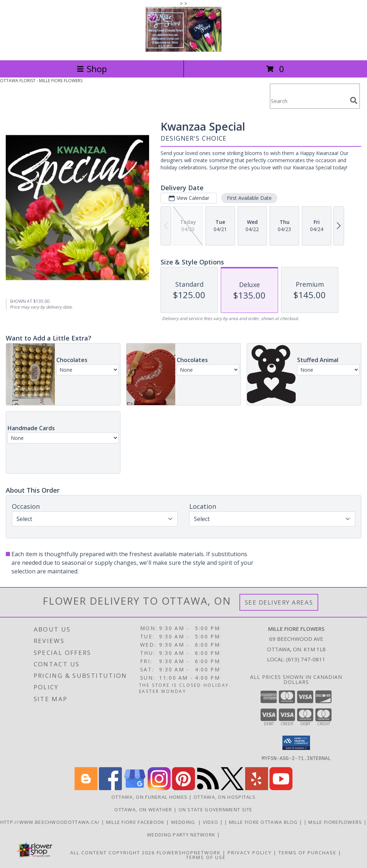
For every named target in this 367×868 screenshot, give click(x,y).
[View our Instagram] (159, 788)
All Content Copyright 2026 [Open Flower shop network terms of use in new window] (113, 852)
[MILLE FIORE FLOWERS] (183, 50)
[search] (354, 100)
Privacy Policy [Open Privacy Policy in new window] (250, 852)
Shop (92, 69)
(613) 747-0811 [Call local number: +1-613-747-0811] (306, 659)
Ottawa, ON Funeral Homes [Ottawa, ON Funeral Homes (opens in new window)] (149, 797)
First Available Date (249, 198)
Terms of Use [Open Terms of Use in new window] (206, 857)
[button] (296, 743)
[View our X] (232, 788)
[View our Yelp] (257, 788)
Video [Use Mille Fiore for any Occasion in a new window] (211, 822)
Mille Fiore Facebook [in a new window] (136, 822)
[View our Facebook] (110, 788)
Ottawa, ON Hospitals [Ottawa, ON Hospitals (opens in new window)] (225, 797)
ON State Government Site (216, 809)
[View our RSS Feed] (208, 788)
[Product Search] (309, 101)
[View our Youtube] (281, 788)
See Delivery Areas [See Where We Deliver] (279, 602)
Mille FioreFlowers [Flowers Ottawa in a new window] (336, 822)
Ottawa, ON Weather (143, 809)
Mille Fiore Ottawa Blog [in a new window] (264, 822)
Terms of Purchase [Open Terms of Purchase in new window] (308, 852)
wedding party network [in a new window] (182, 834)
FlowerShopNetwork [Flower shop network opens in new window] (189, 852)
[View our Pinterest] (183, 788)
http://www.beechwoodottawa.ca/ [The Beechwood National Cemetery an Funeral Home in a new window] (51, 822)
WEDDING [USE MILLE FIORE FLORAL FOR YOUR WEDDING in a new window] (185, 822)
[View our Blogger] (86, 788)
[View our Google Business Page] (135, 788)
